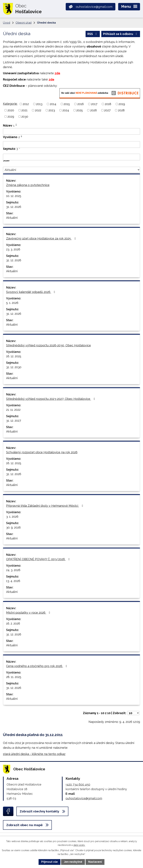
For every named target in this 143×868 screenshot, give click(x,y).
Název (9, 125)
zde (57, 73)
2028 (121, 110)
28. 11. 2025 (14, 677)
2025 (80, 110)
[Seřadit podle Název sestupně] (16, 125)
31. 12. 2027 (14, 421)
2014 (53, 104)
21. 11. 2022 (13, 410)
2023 (52, 110)
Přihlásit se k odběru (121, 34)
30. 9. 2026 (13, 527)
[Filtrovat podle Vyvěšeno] (71, 145)
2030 (25, 117)
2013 (39, 104)
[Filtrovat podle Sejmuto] (71, 157)
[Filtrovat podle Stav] (71, 170)
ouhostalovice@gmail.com (84, 798)
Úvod (7, 23)
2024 (66, 110)
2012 (26, 104)
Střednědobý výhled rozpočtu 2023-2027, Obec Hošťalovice (51, 399)
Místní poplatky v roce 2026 (29, 613)
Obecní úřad (24, 23)
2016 (81, 104)
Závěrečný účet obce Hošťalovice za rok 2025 (42, 238)
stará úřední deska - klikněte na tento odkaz (34, 754)
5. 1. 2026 (12, 303)
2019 (122, 104)
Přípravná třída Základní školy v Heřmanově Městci (45, 506)
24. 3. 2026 (13, 570)
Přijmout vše (49, 862)
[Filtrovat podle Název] (71, 131)
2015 (67, 104)
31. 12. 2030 (14, 367)
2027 (107, 110)
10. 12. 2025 (14, 196)
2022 (38, 110)
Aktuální (12, 218)
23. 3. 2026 (13, 249)
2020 (11, 110)
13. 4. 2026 (13, 581)
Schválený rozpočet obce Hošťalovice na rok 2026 (42, 452)
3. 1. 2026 (12, 517)
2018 (108, 104)
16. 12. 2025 (14, 356)
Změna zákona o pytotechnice (28, 185)
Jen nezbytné (73, 862)
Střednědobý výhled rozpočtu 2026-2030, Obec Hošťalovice (48, 345)
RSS (93, 34)
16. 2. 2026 (13, 623)
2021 (24, 110)
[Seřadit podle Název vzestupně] (16, 124)
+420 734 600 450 (78, 784)
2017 (94, 104)
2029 (11, 117)
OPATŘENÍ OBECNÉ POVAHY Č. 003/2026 (39, 559)
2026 (94, 110)
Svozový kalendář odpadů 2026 (31, 292)
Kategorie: (10, 104)
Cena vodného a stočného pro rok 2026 (37, 666)
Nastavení (95, 862)
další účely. (79, 845)
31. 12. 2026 (14, 207)
